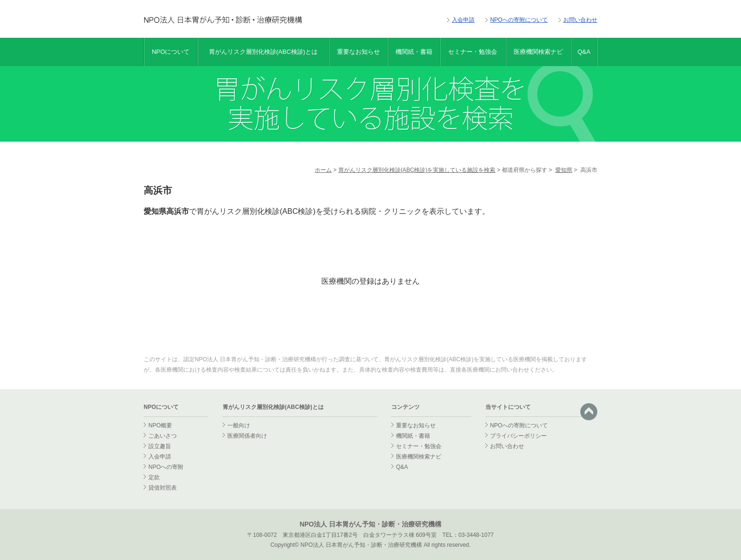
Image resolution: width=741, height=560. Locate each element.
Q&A (584, 52)
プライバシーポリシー (518, 436)
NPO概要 (160, 425)
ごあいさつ (163, 436)
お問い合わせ (580, 20)
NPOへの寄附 (166, 467)
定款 (154, 477)
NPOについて (171, 52)
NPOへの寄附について (519, 20)
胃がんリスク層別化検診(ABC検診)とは (263, 52)
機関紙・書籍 (414, 52)
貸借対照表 (163, 488)
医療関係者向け (247, 436)
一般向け (239, 425)
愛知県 (564, 170)
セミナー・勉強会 (473, 52)
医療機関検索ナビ (538, 52)
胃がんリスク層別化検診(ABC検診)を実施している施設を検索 (417, 170)
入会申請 (463, 20)
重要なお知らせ (358, 52)
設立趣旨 (160, 446)
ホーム (323, 170)
